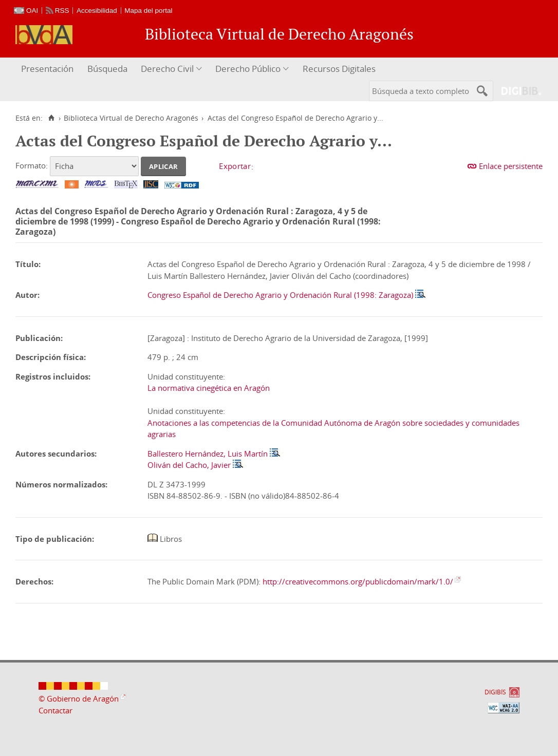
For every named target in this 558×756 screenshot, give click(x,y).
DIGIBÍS (495, 692)
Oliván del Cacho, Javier (189, 465)
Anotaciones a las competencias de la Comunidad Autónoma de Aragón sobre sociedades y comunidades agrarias (333, 429)
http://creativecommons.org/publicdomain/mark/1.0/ (358, 581)
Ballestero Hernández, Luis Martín (208, 453)
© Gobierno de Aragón (79, 698)
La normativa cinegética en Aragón (209, 388)
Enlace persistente (511, 166)
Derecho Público (248, 69)
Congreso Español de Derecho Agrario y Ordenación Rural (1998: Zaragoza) (280, 295)
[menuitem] (49, 69)
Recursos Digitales (339, 69)
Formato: (32, 165)
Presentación (47, 69)
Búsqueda (107, 69)
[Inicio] (51, 118)
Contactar (55, 710)
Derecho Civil (167, 69)
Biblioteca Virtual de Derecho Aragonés (131, 118)
